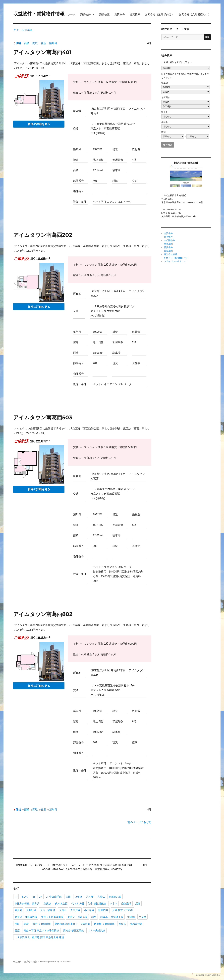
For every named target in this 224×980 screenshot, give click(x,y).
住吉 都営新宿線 (97, 903)
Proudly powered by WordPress (55, 962)
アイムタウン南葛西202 (43, 235)
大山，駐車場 (48, 910)
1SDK (24, 897)
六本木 (114, 903)
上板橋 (78, 897)
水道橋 (131, 917)
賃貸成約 (168, 251)
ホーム (71, 14)
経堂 (26, 924)
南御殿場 (126, 903)
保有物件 (168, 237)
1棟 (33, 897)
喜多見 (18, 910)
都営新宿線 (136, 924)
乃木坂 (90, 897)
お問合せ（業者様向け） (160, 14)
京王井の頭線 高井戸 (27, 903)
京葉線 (47, 903)
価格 (17, 43)
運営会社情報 (170, 254)
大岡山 (63, 910)
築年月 (52, 43)
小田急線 (89, 910)
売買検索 (104, 14)
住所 (42, 43)
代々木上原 (61, 903)
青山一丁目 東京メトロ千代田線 (41, 930)
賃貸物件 (120, 14)
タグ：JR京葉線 (23, 30)
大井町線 (31, 910)
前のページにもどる (139, 822)
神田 (17, 924)
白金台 (142, 917)
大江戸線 (75, 910)
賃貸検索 (135, 14)
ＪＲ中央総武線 (96, 930)
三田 (68, 897)
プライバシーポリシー (175, 261)
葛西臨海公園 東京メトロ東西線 (72, 924)
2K (41, 897)
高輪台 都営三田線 (73, 930)
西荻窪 (122, 924)
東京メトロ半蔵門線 (26, 917)
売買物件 (85, 14)
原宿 (138, 903)
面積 (26, 43)
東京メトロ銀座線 (77, 917)
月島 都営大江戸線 (122, 910)
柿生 (94, 917)
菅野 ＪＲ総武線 (42, 924)
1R (16, 897)
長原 (17, 930)
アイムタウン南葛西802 (43, 614)
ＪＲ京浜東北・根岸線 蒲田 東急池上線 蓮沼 (39, 937)
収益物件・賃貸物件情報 (39, 14)
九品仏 (101, 897)
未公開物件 (169, 240)
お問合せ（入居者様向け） (195, 14)
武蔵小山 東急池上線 (112, 917)
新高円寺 (103, 910)
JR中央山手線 (54, 897)
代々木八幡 (78, 903)
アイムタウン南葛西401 (42, 52)
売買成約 (168, 244)
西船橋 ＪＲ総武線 (104, 924)
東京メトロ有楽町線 (52, 917)
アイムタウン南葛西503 (43, 417)
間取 (34, 43)
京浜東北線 (115, 897)
